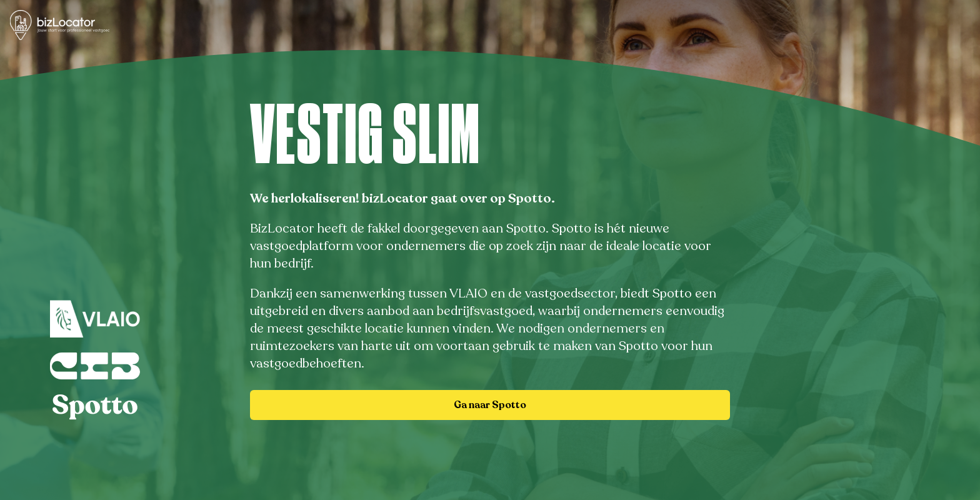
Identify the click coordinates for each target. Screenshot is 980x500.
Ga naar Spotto (490, 405)
